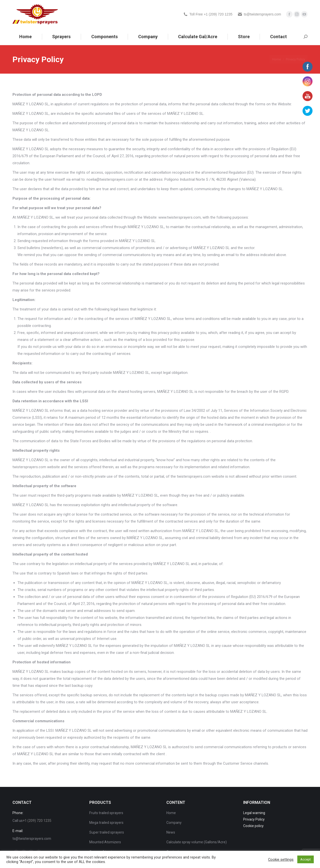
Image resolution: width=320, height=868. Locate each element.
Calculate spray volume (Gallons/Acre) (197, 842)
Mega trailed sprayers (106, 823)
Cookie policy (253, 826)
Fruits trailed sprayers (106, 813)
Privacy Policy (254, 819)
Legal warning (254, 813)
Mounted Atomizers (105, 842)
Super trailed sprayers (107, 832)
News (171, 832)
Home (171, 813)
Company (174, 823)
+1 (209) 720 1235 (37, 821)
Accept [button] (306, 859)
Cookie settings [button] (281, 860)
